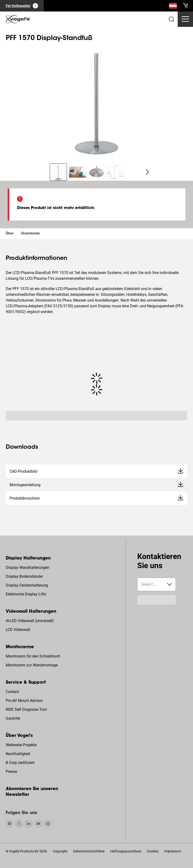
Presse (11, 772)
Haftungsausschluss (126, 851)
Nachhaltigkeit (18, 754)
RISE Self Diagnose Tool (26, 709)
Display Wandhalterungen (28, 568)
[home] (18, 19)
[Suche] (173, 7)
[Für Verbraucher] (22, 6)
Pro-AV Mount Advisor (24, 701)
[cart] (185, 6)
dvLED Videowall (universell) (30, 621)
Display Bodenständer (24, 576)
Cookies (153, 851)
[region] (96, 101)
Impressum (173, 851)
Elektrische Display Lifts (26, 594)
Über (10, 234)
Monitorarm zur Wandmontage (32, 665)
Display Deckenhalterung (27, 585)
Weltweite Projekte (21, 745)
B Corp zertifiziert (20, 763)
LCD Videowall (18, 630)
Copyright (60, 851)
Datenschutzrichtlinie (89, 851)
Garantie (13, 718)
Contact (12, 692)
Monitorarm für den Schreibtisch (33, 656)
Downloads (31, 234)
